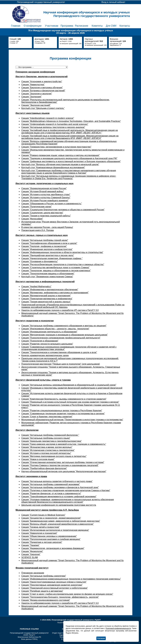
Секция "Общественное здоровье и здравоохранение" (49, 536)
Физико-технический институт (32, 568)
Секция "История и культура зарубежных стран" (46, 194)
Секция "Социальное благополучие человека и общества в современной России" (63, 210)
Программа (67, 26)
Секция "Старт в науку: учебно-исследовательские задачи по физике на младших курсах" (67, 594)
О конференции (33, 26)
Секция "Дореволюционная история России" (44, 188)
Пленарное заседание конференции (35, 72)
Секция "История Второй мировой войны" (43, 191)
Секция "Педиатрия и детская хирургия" (42, 542)
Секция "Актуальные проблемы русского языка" (46, 438)
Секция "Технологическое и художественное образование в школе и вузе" (59, 352)
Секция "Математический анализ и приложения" (46, 296)
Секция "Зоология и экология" (37, 94)
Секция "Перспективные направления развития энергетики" (52, 585)
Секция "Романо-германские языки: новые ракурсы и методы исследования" (61, 155)
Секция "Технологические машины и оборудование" (48, 274)
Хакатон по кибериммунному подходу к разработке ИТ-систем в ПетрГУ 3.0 (60, 310)
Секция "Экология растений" (36, 105)
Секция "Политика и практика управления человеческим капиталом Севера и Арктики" (66, 490)
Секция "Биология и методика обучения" (42, 88)
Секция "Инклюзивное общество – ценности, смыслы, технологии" (55, 329)
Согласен (101, 638)
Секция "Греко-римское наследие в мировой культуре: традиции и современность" (64, 444)
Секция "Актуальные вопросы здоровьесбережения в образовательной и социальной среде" (69, 385)
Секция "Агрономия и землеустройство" (42, 81)
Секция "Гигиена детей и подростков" (40, 527)
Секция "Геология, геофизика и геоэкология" (44, 246)
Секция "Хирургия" (31, 554)
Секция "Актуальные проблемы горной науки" (45, 240)
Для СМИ (111, 26)
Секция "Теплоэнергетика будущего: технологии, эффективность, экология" (60, 597)
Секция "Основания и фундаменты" (40, 261)
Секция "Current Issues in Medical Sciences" (43, 515)
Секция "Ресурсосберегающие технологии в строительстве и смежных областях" (63, 264)
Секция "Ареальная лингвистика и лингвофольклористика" (51, 441)
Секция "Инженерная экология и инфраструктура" (47, 249)
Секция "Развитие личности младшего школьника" (47, 344)
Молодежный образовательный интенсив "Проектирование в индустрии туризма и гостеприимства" (72, 420)
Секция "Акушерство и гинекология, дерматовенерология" (51, 518)
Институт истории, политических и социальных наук (44, 183)
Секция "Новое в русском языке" (38, 459)
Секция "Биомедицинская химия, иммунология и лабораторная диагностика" (61, 521)
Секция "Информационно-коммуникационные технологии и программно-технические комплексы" (71, 579)
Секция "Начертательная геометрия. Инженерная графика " (52, 258)
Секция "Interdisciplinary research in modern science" (48, 118)
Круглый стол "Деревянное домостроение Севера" (47, 277)
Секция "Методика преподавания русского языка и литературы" (54, 456)
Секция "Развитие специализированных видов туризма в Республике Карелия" (62, 411)
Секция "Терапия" (30, 545)
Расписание (82, 26)
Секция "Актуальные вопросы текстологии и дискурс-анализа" (53, 127)
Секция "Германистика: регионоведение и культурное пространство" (56, 147)
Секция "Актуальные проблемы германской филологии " (50, 435)
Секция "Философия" (32, 219)
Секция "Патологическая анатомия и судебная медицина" (51, 539)
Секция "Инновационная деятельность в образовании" (49, 332)
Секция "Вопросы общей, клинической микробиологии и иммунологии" (58, 524)
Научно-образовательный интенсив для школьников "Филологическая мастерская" (64, 471)
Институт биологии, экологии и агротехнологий (42, 77)
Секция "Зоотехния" (31, 97)
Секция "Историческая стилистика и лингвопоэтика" (48, 450)
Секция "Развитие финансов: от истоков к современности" (51, 493)
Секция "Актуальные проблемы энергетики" (44, 576)
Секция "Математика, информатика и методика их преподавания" (55, 293)
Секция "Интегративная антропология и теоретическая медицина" (55, 530)
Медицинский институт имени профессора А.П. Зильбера (47, 510)
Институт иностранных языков (33, 113)
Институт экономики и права (31, 476)
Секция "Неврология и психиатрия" (39, 533)
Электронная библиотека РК (29, 637)
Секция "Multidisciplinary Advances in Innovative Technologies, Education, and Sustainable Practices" (71, 121)
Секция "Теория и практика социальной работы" (46, 216)
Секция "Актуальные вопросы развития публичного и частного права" (57, 481)
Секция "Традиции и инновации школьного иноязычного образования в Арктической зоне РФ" (69, 158)
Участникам (52, 26)
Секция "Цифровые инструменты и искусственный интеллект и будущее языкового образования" (71, 161)
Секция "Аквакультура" (33, 85)
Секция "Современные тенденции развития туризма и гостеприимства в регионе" (63, 414)
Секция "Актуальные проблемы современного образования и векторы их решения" (64, 326)
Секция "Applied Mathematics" (36, 287)
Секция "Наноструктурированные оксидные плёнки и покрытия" (54, 582)
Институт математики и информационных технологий (45, 282)
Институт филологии (27, 430)
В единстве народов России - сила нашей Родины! (47, 227)
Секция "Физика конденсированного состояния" (46, 600)
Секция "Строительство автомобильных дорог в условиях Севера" (55, 268)
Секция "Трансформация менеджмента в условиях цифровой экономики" (59, 497)
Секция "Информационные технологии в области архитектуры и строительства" (62, 252)
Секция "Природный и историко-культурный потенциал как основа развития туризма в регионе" (70, 402)
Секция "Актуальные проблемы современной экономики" (51, 484)
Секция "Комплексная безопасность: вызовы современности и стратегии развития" (64, 399)
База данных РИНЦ (29, 639)
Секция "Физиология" (32, 551)
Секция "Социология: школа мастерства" (42, 213)
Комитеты (97, 26)
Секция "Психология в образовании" (40, 341)
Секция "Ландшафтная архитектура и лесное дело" (48, 255)
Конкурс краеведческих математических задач (45, 355)
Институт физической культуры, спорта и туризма (43, 380)
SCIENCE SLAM (30, 557)
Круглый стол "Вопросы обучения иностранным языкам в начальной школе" (60, 164)
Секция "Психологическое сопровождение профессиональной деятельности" (61, 338)
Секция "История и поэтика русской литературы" (46, 453)
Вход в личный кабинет (113, 2)
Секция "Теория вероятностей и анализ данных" (46, 302)
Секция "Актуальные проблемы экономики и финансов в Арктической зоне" (60, 487)
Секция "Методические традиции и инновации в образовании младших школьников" (65, 335)
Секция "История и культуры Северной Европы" (46, 198)
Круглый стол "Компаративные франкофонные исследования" (53, 167)
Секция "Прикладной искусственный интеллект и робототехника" (55, 588)
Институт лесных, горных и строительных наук (42, 235)
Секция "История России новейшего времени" (45, 201)
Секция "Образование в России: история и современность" (52, 204)
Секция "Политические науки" (37, 207)
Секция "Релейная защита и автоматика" (42, 591)
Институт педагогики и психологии (35, 321)
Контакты (125, 26)
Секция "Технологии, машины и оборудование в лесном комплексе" (56, 271)
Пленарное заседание (33, 573)
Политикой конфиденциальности (118, 628)
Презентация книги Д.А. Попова (38, 230)
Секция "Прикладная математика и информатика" (47, 299)
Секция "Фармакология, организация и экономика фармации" (53, 548)
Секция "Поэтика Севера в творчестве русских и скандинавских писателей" (60, 465)
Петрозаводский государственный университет (29, 633)
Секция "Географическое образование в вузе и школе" (49, 243)
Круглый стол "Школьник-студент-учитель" (43, 108)
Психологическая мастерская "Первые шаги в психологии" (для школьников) (61, 364)
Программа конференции (70, 58)
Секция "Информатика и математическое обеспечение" (50, 290)
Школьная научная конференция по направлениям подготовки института (59, 505)
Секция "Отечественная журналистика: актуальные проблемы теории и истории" (63, 462)
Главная (16, 26)
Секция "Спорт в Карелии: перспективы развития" (47, 417)
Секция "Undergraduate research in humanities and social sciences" (55, 124)
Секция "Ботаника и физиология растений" (43, 91)
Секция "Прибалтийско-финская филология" (44, 468)
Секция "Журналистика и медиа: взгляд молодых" (47, 447)
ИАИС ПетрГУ (29, 635)
